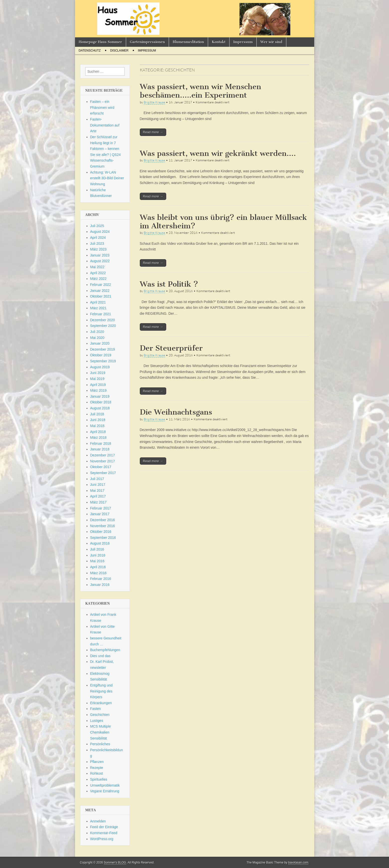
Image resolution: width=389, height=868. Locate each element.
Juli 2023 (97, 244)
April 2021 (98, 302)
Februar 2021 (101, 314)
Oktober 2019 (101, 355)
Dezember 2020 (103, 320)
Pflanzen (97, 762)
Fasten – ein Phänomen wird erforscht (102, 107)
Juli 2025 (97, 226)
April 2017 (98, 496)
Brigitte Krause (155, 102)
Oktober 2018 (101, 402)
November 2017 (103, 461)
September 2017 (103, 473)
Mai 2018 (97, 426)
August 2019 (100, 367)
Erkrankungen (101, 703)
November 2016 (103, 526)
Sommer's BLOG (115, 863)
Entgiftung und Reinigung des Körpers (101, 691)
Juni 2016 (98, 555)
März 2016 (98, 573)
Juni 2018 (98, 420)
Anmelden (98, 821)
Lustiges (97, 721)
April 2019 (98, 385)
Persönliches (100, 744)
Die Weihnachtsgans (176, 412)
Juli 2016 (97, 549)
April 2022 (98, 273)
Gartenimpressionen (147, 42)
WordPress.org (102, 839)
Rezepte (97, 768)
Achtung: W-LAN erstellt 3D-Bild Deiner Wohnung (107, 178)
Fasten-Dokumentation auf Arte (105, 125)
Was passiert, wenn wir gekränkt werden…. (218, 153)
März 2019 (98, 390)
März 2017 (98, 502)
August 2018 (100, 408)
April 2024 (98, 238)
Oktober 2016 (101, 532)
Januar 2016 (100, 585)
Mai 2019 (97, 379)
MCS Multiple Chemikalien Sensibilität (101, 732)
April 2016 (98, 567)
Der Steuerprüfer (171, 348)
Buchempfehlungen (105, 650)
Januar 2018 (100, 449)
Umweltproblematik (105, 785)
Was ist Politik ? (169, 284)
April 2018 (98, 432)
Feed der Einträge (104, 827)
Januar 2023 (100, 255)
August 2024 (100, 232)
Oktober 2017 (101, 467)
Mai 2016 (97, 561)
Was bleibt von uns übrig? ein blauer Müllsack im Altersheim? (223, 222)
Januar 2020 (100, 343)
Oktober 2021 (101, 296)
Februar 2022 (101, 285)
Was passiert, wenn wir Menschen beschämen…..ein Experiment (200, 91)
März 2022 (98, 279)
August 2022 (100, 261)
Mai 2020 (97, 338)
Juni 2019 (98, 373)
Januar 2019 (100, 396)
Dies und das (100, 656)
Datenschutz (90, 51)
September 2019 (103, 361)
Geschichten (100, 715)
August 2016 (100, 543)
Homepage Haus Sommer (100, 42)
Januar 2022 (100, 291)
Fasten (96, 709)
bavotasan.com (298, 863)
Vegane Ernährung (105, 791)
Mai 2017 (97, 491)
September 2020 (103, 326)
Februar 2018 (101, 443)
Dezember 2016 (103, 520)
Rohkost (97, 773)
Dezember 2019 (103, 349)
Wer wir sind (271, 42)
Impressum (243, 42)
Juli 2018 (97, 414)
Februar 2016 (101, 579)
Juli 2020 (97, 332)
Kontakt (219, 42)
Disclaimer (119, 51)
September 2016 (103, 538)
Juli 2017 (97, 479)
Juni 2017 (98, 485)
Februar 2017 (101, 508)
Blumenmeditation (188, 42)
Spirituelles (99, 779)
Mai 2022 (97, 267)
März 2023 (98, 249)
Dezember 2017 (103, 455)
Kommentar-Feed (104, 833)
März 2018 (98, 437)
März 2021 (98, 308)
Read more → (153, 132)
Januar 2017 (100, 514)
